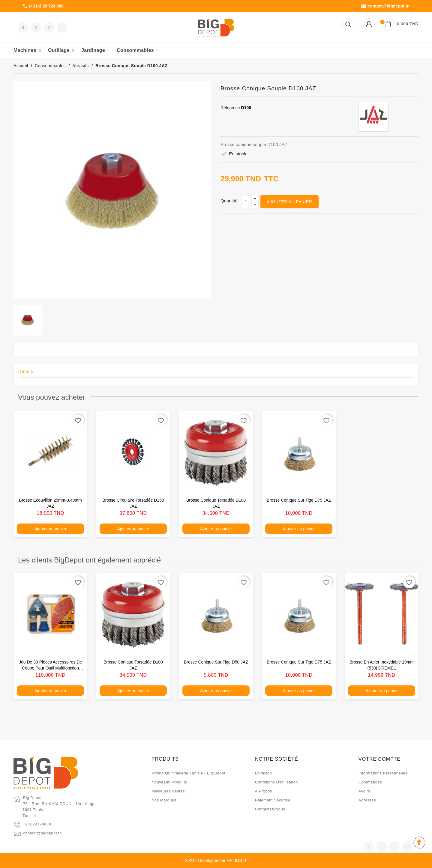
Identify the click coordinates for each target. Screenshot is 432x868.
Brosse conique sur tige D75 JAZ (299, 500)
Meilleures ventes (168, 791)
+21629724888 (37, 824)
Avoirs (364, 791)
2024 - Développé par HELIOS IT (216, 861)
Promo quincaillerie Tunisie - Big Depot (188, 773)
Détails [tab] (26, 371)
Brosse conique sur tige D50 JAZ (216, 662)
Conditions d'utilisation (276, 782)
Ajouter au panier (289, 202)
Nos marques (164, 800)
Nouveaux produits (169, 782)
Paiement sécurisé (273, 800)
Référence (230, 108)
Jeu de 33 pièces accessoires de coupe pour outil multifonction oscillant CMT (50, 668)
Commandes (370, 782)
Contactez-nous (270, 809)
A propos (264, 791)
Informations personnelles (383, 773)
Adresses (367, 800)
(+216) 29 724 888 (43, 6)
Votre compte (379, 759)
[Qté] (247, 202)
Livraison (264, 773)
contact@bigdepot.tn (385, 6)
